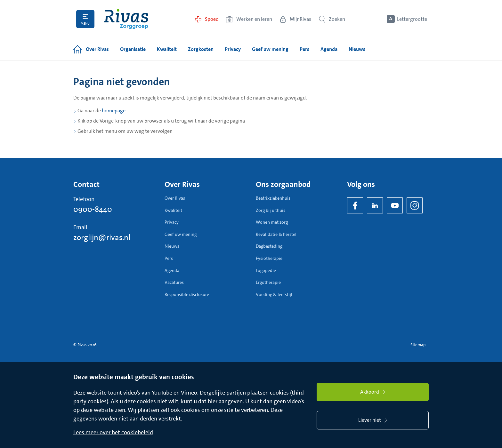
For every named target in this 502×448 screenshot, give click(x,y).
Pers (169, 258)
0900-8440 (93, 209)
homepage (114, 111)
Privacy (172, 222)
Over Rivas (175, 198)
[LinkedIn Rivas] (375, 205)
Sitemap (418, 345)
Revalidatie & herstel (276, 234)
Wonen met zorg (272, 222)
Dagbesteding (269, 246)
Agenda (172, 270)
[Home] (126, 19)
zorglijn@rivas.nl (102, 237)
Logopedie (266, 270)
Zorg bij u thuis (271, 210)
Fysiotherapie (269, 258)
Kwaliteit (173, 210)
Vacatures (174, 282)
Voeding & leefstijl (274, 294)
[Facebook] (355, 205)
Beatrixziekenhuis (273, 198)
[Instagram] (415, 205)
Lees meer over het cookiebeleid (113, 432)
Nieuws (172, 246)
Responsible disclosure (187, 294)
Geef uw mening (181, 234)
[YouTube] (395, 205)
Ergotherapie (268, 282)
